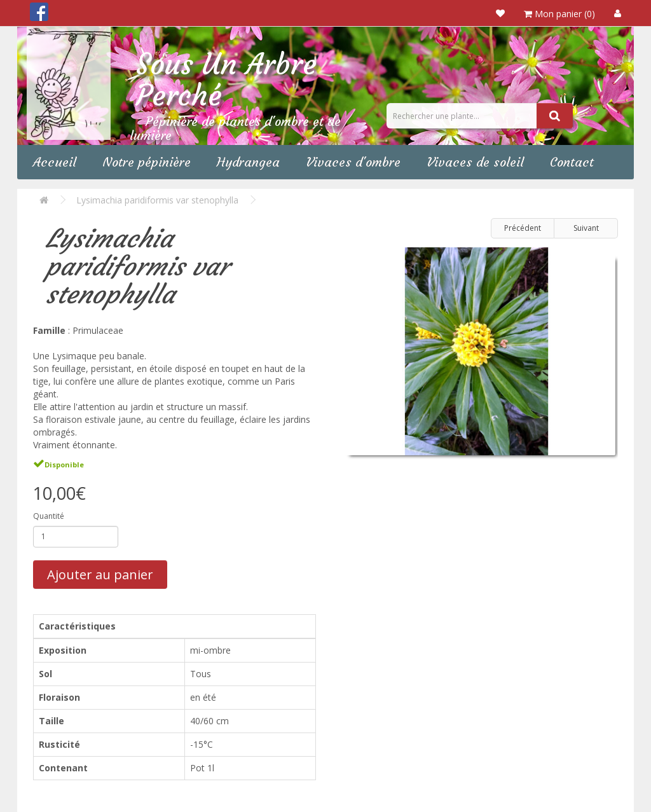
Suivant (586, 228)
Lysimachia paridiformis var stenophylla (157, 200)
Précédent (523, 228)
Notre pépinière (147, 162)
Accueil (55, 162)
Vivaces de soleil (475, 162)
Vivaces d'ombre (353, 162)
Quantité (49, 516)
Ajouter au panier (100, 575)
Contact (572, 162)
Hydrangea (248, 162)
